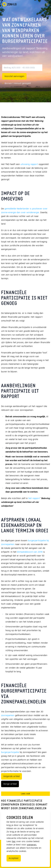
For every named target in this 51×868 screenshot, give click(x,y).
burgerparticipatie (10, 752)
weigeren (32, 845)
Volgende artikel (11, 776)
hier (14, 841)
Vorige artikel (10, 784)
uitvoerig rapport (29, 164)
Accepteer (14, 858)
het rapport (34, 498)
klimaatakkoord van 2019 (30, 552)
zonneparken (8, 715)
